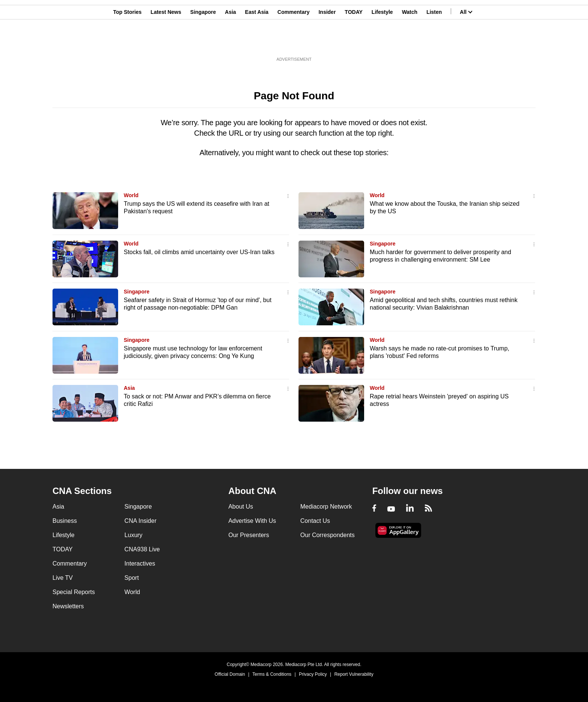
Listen (434, 42)
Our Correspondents (328, 535)
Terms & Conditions (272, 674)
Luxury (133, 535)
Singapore (203, 42)
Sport (132, 578)
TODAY (353, 42)
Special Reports (74, 592)
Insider (327, 42)
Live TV (63, 578)
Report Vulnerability (354, 674)
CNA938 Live (142, 549)
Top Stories (127, 42)
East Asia (257, 42)
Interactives (140, 564)
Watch (410, 42)
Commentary (294, 42)
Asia (231, 42)
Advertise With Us (252, 521)
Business (65, 521)
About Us (241, 507)
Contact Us (315, 521)
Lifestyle (382, 42)
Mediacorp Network (326, 507)
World (131, 195)
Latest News (166, 42)
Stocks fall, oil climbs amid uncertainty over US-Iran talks (199, 252)
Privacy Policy (313, 674)
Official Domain (230, 674)
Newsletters (68, 606)
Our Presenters (249, 535)
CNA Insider (140, 521)
